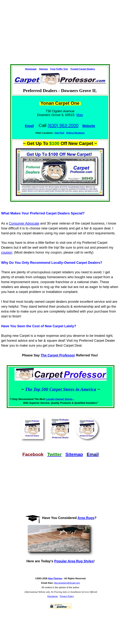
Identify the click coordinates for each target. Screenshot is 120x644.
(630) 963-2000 (63, 125)
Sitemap (43, 69)
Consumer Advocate (24, 223)
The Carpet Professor (58, 355)
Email (29, 126)
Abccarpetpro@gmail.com (67, 583)
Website (89, 126)
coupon (7, 252)
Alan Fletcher (55, 578)
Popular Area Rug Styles (74, 561)
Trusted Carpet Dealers (83, 69)
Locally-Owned (55, 399)
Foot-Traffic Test (59, 69)
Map (80, 115)
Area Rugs (86, 518)
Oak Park (59, 133)
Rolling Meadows (75, 133)
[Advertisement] (54, 30)
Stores (68, 399)
